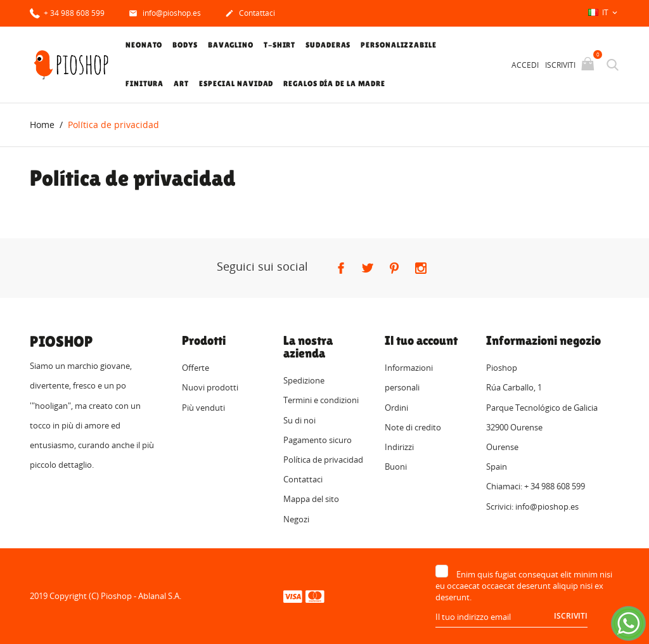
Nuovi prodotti (210, 387)
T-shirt (280, 45)
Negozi (296, 518)
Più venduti (203, 407)
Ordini (396, 407)
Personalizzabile (398, 45)
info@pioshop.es (165, 14)
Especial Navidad (236, 84)
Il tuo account (421, 340)
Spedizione (304, 380)
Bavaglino (231, 45)
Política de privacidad (323, 460)
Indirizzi (399, 447)
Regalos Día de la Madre (334, 84)
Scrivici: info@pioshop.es (532, 506)
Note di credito (413, 427)
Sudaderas (328, 45)
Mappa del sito (311, 499)
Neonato (144, 45)
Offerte (196, 368)
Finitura (145, 84)
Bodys (185, 45)
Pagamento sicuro (318, 439)
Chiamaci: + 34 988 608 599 (536, 486)
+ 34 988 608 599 (67, 12)
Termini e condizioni (321, 400)
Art (181, 84)
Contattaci (250, 14)
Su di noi (299, 420)
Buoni (396, 467)
